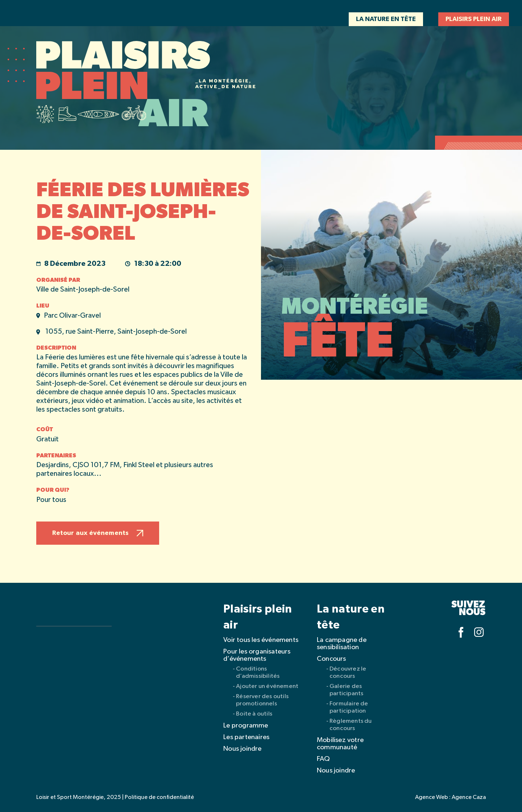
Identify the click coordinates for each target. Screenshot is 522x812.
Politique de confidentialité (159, 797)
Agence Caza (469, 797)
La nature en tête (386, 19)
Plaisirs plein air (474, 19)
